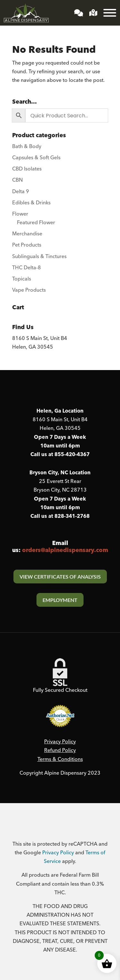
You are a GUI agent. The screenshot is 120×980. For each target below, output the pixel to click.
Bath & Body (27, 146)
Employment (60, 600)
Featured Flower (36, 223)
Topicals (22, 279)
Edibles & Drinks (31, 203)
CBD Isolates (27, 169)
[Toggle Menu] (110, 13)
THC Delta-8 (27, 268)
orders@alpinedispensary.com (65, 550)
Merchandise (27, 234)
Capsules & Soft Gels (36, 158)
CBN (17, 180)
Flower (20, 214)
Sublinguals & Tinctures (39, 257)
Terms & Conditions (60, 759)
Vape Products (29, 290)
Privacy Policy (60, 742)
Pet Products (27, 245)
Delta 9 (21, 192)
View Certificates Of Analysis (60, 577)
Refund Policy (60, 750)
